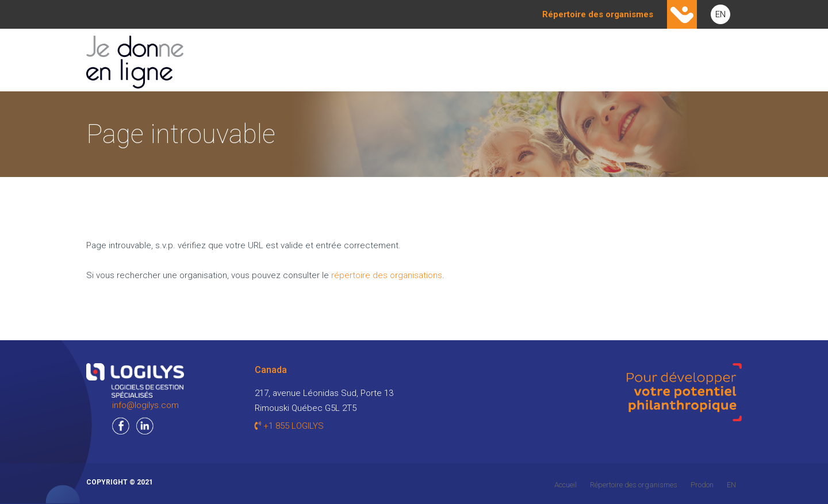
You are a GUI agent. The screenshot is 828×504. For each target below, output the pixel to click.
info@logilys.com (145, 405)
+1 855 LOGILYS (289, 426)
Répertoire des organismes (634, 485)
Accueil (566, 485)
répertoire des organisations (387, 275)
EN (720, 14)
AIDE (720, 60)
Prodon (702, 485)
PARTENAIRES (589, 60)
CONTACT (662, 60)
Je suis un (371, 60)
